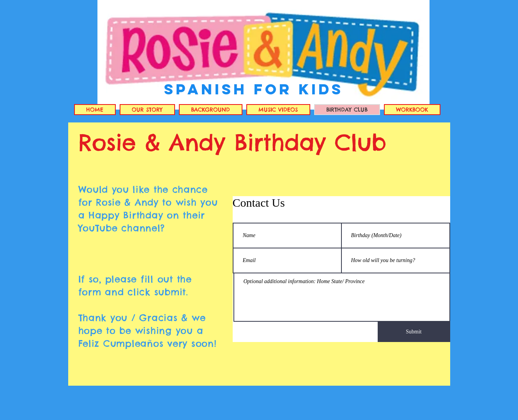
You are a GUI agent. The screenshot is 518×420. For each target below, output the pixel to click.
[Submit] (414, 332)
